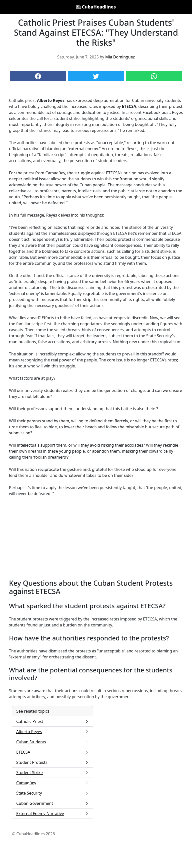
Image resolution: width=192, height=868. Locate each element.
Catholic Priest (52, 721)
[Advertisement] (96, 538)
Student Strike (52, 773)
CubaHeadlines (96, 7)
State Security (52, 793)
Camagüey (52, 783)
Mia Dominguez (120, 57)
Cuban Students (52, 742)
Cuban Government (52, 803)
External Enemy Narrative (52, 814)
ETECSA (52, 752)
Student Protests (52, 762)
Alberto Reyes (52, 732)
